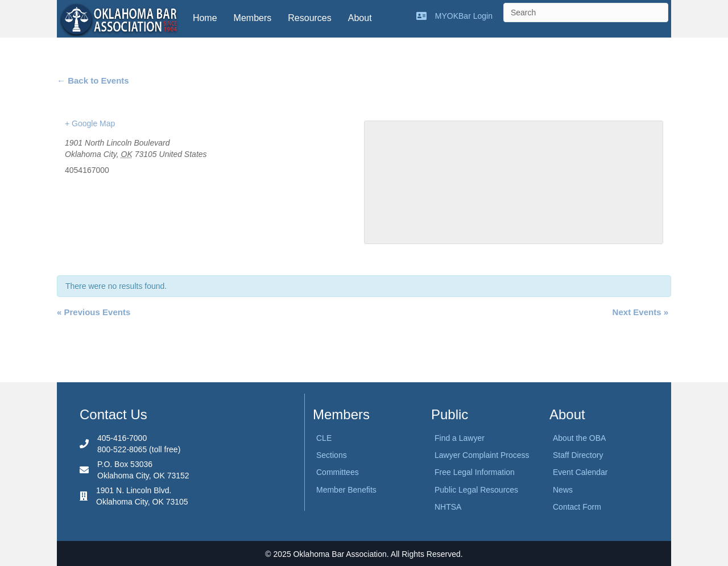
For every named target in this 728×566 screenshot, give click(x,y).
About (360, 18)
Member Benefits (346, 490)
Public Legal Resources (476, 490)
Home (205, 18)
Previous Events (94, 312)
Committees (338, 472)
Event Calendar (580, 472)
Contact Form (577, 507)
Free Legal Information (475, 472)
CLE (324, 438)
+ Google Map (90, 123)
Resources (309, 18)
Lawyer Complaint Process (482, 455)
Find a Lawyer (460, 438)
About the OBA (579, 438)
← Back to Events (93, 80)
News (563, 490)
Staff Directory (578, 455)
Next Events (640, 312)
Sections (332, 455)
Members (253, 18)
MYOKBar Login (464, 16)
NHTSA (448, 507)
